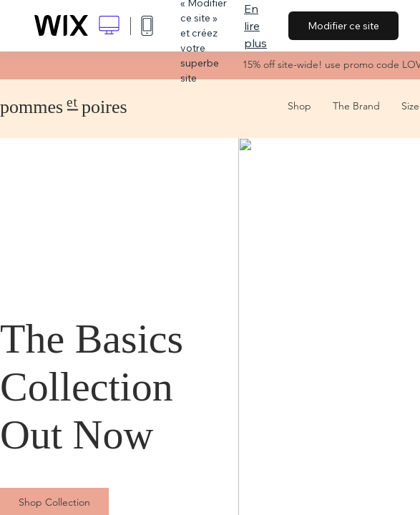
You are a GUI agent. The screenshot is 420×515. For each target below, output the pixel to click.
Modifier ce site (343, 26)
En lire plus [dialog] (255, 26)
